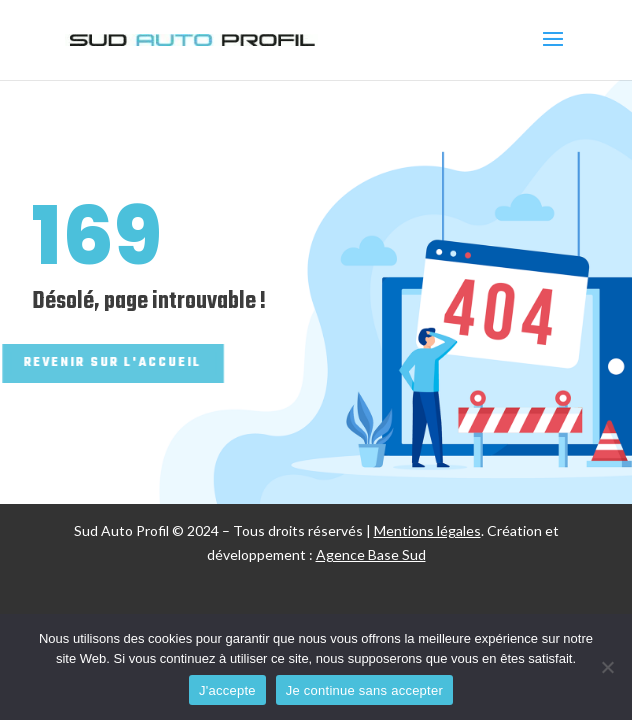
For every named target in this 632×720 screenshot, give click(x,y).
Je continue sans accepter (364, 690)
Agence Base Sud (371, 554)
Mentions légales (427, 530)
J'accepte (227, 690)
